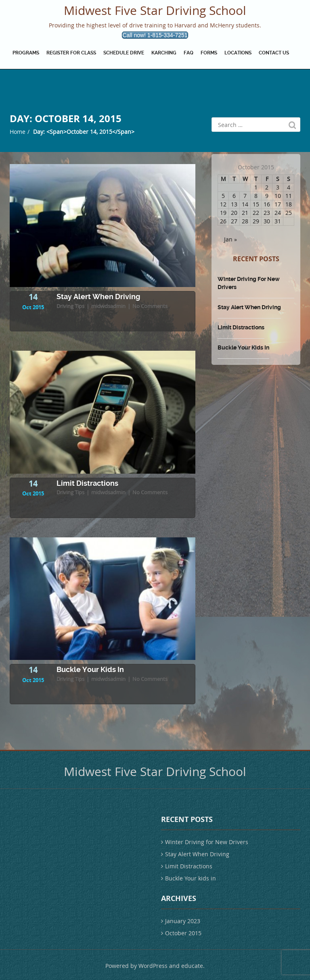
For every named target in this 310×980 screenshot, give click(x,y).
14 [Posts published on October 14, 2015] (245, 204)
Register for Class (71, 53)
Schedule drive (124, 53)
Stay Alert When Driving (98, 296)
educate (192, 966)
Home (18, 132)
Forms (209, 53)
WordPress (153, 966)
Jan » (230, 239)
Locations (238, 53)
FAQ (189, 53)
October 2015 (183, 933)
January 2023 (183, 921)
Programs (26, 53)
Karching (164, 53)
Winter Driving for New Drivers (249, 283)
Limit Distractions (87, 483)
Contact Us (274, 53)
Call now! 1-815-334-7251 (155, 35)
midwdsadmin (108, 306)
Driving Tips (70, 306)
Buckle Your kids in (90, 669)
